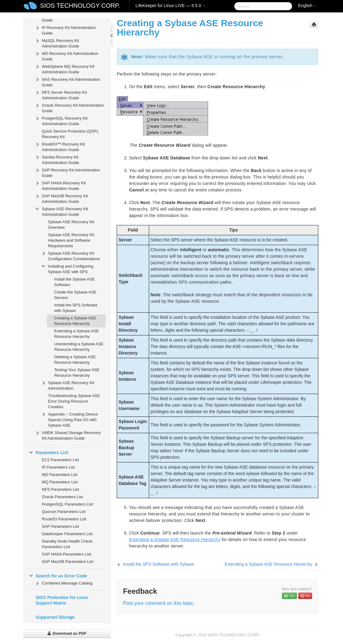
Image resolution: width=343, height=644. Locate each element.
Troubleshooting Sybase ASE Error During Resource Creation (74, 401)
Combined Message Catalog (64, 583)
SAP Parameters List (61, 526)
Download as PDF (67, 633)
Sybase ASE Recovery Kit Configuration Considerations (70, 255)
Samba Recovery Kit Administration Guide (57, 159)
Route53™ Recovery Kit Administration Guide (60, 146)
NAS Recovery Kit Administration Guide (67, 82)
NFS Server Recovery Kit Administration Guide (61, 94)
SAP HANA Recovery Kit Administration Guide (60, 185)
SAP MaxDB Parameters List (68, 562)
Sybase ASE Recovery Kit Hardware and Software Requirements (71, 240)
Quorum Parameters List (64, 512)
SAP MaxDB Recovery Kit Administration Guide (61, 198)
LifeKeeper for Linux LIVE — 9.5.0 (170, 6)
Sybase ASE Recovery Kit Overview (71, 225)
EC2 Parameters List (61, 460)
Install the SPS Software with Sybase (76, 308)
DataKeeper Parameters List (67, 534)
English (307, 6)
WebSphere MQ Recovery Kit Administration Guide (65, 69)
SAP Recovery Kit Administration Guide (67, 172)
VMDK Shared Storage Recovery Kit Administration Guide (68, 435)
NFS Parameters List (61, 489)
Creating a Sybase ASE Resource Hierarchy (75, 321)
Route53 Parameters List (64, 519)
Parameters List (48, 453)
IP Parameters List (59, 467)
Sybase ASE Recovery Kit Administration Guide (61, 211)
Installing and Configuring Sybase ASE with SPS (67, 268)
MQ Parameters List (60, 482)
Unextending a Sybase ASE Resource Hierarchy (79, 347)
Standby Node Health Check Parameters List (67, 544)
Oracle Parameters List (63, 497)
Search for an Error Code (58, 576)
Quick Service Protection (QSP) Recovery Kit (70, 134)
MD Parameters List (60, 475)
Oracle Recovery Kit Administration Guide (69, 107)
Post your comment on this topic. (159, 603)
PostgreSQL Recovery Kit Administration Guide (61, 120)
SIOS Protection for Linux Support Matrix (62, 600)
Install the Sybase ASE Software (75, 282)
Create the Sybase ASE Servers (75, 295)
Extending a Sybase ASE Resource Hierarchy (77, 334)
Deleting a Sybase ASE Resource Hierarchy (75, 360)
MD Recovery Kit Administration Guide (67, 56)
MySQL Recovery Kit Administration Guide (57, 43)
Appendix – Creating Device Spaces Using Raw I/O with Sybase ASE (69, 419)
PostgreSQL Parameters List (67, 504)
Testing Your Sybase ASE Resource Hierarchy (77, 373)
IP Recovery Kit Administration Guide (65, 30)
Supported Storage (55, 617)
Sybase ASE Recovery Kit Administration (68, 385)
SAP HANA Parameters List (67, 554)
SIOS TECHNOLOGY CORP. (80, 6)
